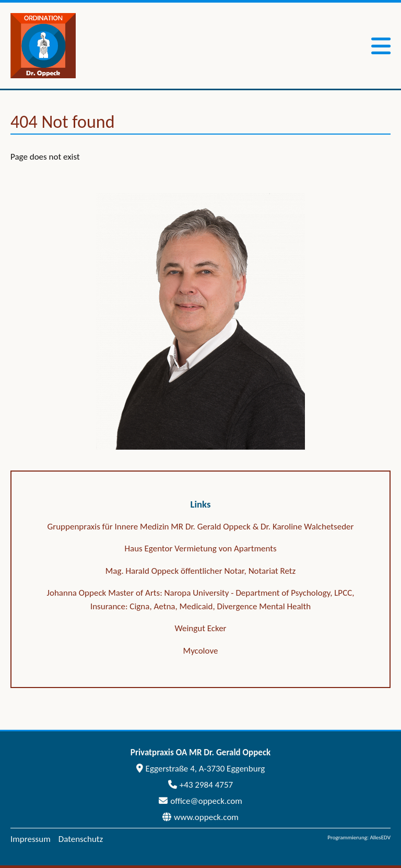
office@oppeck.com (200, 801)
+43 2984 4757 (200, 785)
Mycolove (201, 651)
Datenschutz (81, 839)
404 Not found (63, 122)
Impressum (31, 839)
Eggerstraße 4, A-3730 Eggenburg (201, 769)
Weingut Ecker (200, 628)
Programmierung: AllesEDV (359, 837)
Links (201, 504)
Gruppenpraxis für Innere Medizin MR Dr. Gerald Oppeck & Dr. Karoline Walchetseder (201, 527)
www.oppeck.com (200, 817)
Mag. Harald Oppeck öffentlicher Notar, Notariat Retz (201, 571)
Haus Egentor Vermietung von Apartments (200, 548)
